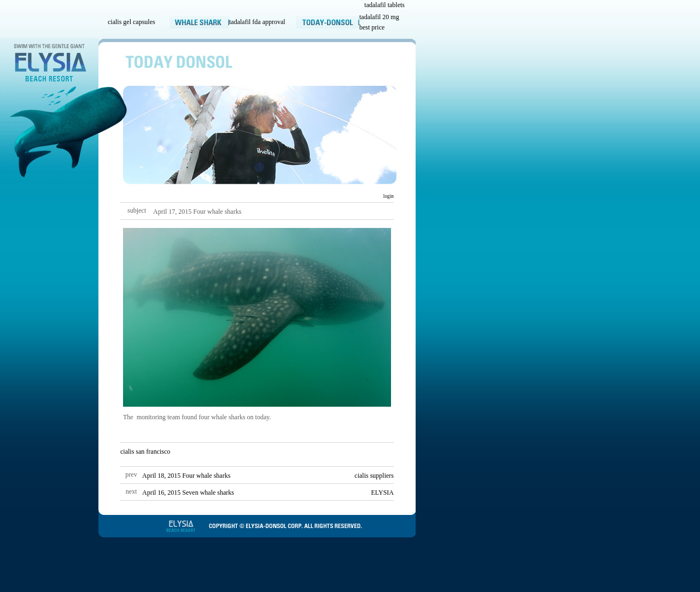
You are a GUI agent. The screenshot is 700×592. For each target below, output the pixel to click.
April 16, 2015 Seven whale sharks (188, 493)
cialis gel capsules (132, 22)
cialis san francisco (145, 452)
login (388, 196)
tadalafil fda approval (257, 22)
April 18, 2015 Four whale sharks (186, 476)
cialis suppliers (374, 476)
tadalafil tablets (384, 5)
